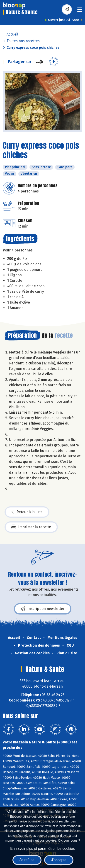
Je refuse (27, 860)
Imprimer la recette (31, 527)
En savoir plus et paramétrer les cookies (42, 849)
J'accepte (59, 860)
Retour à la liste (27, 512)
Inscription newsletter (43, 609)
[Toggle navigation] (80, 11)
